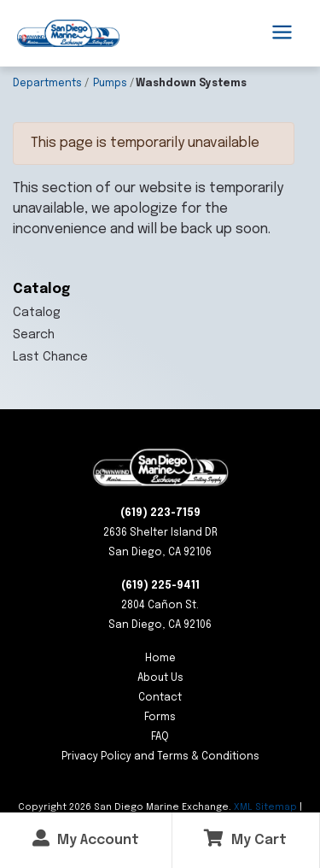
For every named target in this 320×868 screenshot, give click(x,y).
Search (34, 335)
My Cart (245, 839)
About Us (160, 678)
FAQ (160, 737)
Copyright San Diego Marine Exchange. (126, 807)
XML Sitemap (265, 807)
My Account (86, 839)
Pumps (110, 84)
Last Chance (50, 357)
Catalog (37, 313)
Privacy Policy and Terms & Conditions (160, 757)
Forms (160, 718)
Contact (160, 698)
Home (160, 659)
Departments (47, 84)
